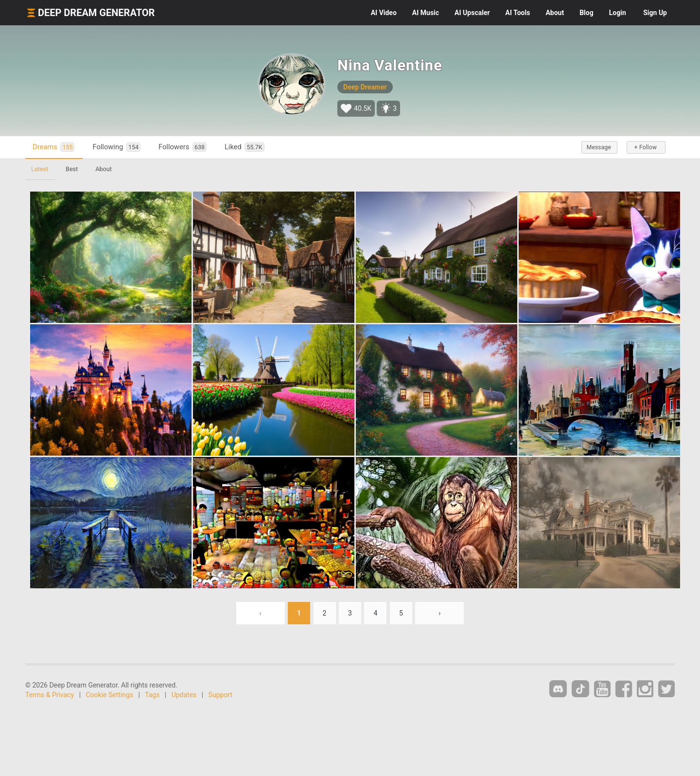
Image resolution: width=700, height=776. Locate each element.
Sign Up (655, 13)
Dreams (53, 147)
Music (426, 13)
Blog (586, 13)
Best (72, 169)
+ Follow (646, 147)
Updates (184, 695)
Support (220, 695)
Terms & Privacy (50, 695)
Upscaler (472, 13)
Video (384, 13)
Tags (152, 695)
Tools (518, 13)
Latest (40, 169)
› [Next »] (439, 613)
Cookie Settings (110, 695)
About (555, 13)
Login (618, 13)
